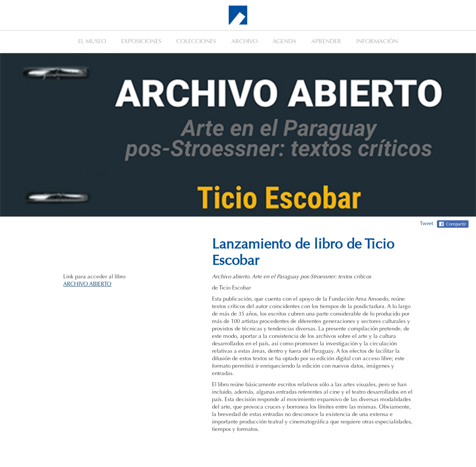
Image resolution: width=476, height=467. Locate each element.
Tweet (427, 224)
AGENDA (284, 42)
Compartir (456, 224)
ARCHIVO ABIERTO (87, 284)
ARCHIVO (245, 42)
